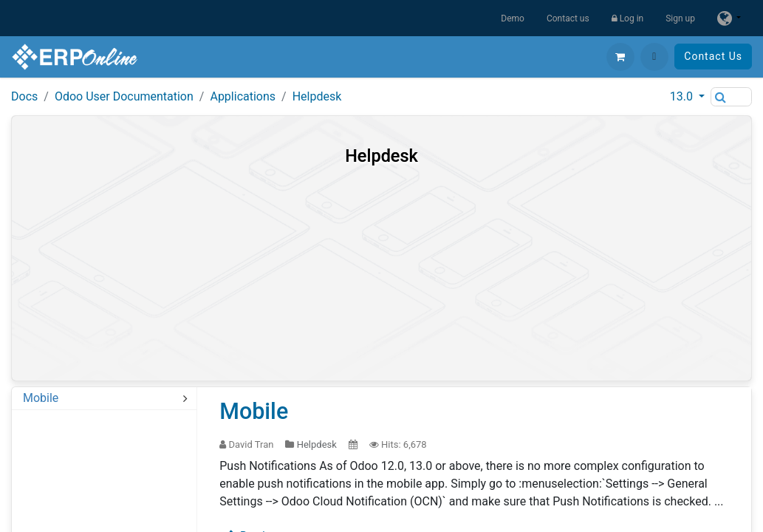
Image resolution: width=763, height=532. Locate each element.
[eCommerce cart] (620, 57)
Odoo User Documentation (124, 96)
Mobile (254, 411)
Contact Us (713, 56)
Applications (243, 96)
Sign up (680, 18)
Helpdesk (317, 96)
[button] (654, 57)
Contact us (568, 18)
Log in (628, 18)
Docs (24, 96)
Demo (513, 18)
